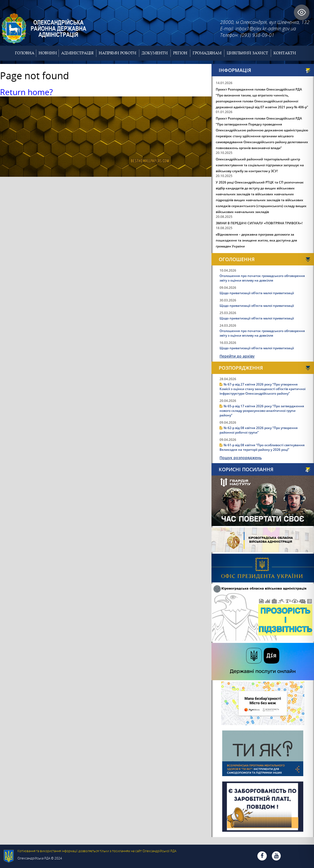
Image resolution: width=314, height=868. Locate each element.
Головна (25, 53)
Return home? (26, 92)
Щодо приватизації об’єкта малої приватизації (257, 293)
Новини (48, 53)
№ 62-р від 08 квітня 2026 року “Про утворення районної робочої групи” (259, 430)
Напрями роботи (118, 53)
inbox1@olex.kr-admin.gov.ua (266, 28)
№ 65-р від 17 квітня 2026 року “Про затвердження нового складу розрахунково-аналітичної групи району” (262, 411)
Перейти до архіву (237, 356)
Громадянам (207, 53)
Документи (155, 53)
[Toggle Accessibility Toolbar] (302, 12)
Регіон (180, 53)
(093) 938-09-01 (257, 35)
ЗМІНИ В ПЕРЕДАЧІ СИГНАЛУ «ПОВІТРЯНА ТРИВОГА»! (259, 223)
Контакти (285, 53)
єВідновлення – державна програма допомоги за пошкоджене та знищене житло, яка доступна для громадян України (256, 240)
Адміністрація (77, 53)
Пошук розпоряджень (241, 458)
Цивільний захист (247, 53)
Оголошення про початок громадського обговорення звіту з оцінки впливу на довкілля (262, 278)
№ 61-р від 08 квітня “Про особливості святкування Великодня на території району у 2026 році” (262, 447)
